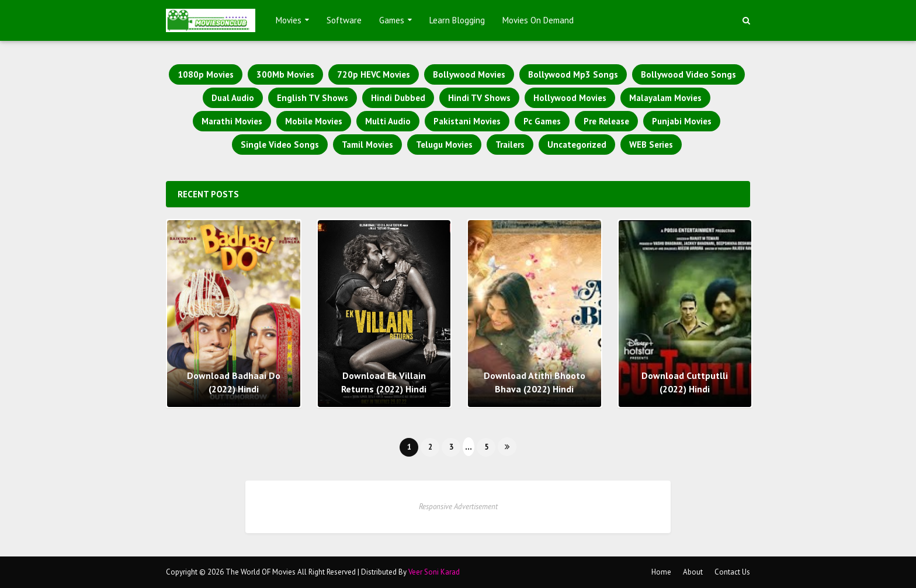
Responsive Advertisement (458, 507)
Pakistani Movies (467, 121)
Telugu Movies (444, 145)
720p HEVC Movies (374, 74)
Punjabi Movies (682, 121)
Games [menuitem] (392, 20)
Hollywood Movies (570, 98)
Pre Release (606, 121)
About (693, 572)
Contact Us (732, 572)
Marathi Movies (232, 121)
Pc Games (542, 121)
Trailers (510, 145)
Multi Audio (388, 121)
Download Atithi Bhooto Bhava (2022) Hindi (535, 382)
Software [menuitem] (344, 20)
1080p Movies (206, 74)
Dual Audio (233, 98)
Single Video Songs (280, 145)
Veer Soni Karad (434, 572)
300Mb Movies (285, 74)
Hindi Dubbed (398, 98)
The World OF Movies (261, 572)
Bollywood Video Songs (688, 74)
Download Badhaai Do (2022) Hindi (234, 382)
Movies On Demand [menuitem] (538, 20)
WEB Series (651, 145)
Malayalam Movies (665, 98)
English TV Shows (313, 98)
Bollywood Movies (469, 74)
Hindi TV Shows (479, 98)
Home (661, 572)
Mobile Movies (314, 121)
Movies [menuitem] (289, 20)
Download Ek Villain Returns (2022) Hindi (384, 382)
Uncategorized (577, 145)
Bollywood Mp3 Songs (573, 74)
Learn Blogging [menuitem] (457, 20)
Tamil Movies (367, 145)
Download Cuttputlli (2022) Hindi (685, 382)
